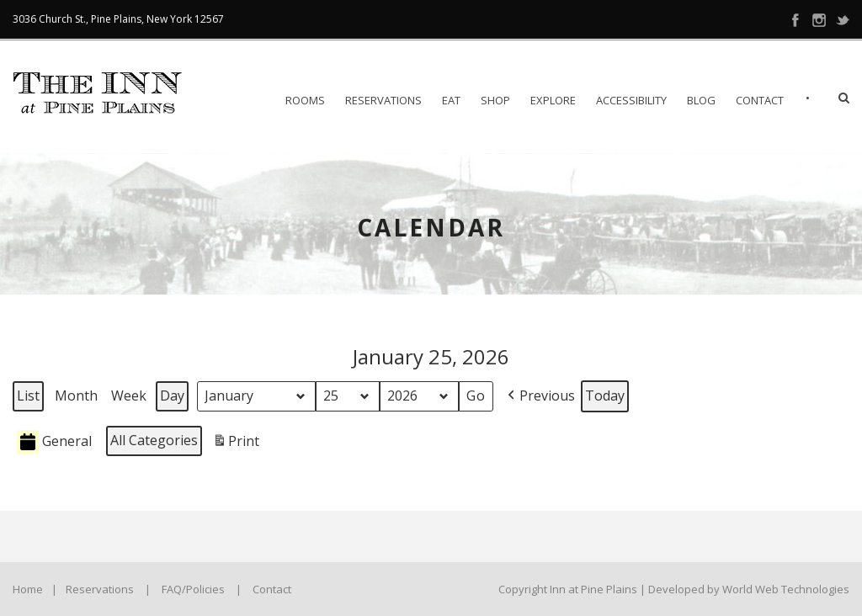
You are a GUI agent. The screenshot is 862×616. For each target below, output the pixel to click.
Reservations (383, 100)
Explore (553, 100)
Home (28, 589)
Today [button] (605, 396)
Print (236, 444)
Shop (495, 100)
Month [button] (76, 396)
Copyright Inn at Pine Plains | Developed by (610, 589)
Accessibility (631, 100)
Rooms (305, 100)
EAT (451, 100)
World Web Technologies (786, 589)
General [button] (54, 442)
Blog (701, 100)
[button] (540, 396)
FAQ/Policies (193, 589)
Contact (760, 100)
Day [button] (172, 396)
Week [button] (129, 396)
